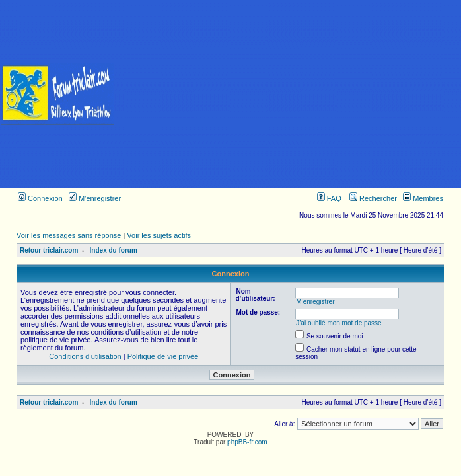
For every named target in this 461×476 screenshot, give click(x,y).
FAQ (329, 198)
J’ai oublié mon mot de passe (339, 323)
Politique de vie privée (163, 356)
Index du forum (114, 250)
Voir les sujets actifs (159, 235)
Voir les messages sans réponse (69, 235)
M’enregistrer (95, 198)
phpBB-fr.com (247, 442)
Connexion (40, 198)
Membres (423, 198)
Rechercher (373, 198)
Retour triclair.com (49, 250)
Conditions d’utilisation (85, 356)
